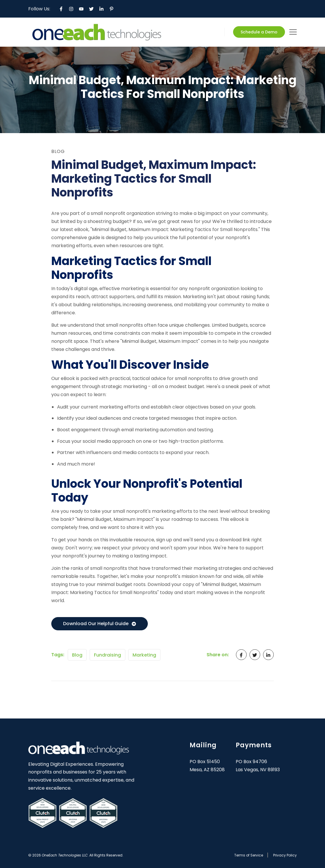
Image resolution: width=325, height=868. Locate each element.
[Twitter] (91, 9)
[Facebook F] (61, 9)
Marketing (144, 655)
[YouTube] (81, 9)
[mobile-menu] (293, 32)
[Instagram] (71, 9)
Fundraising (107, 655)
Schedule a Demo (259, 32)
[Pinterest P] (112, 9)
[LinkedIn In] (101, 9)
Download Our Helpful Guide (100, 624)
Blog (77, 655)
